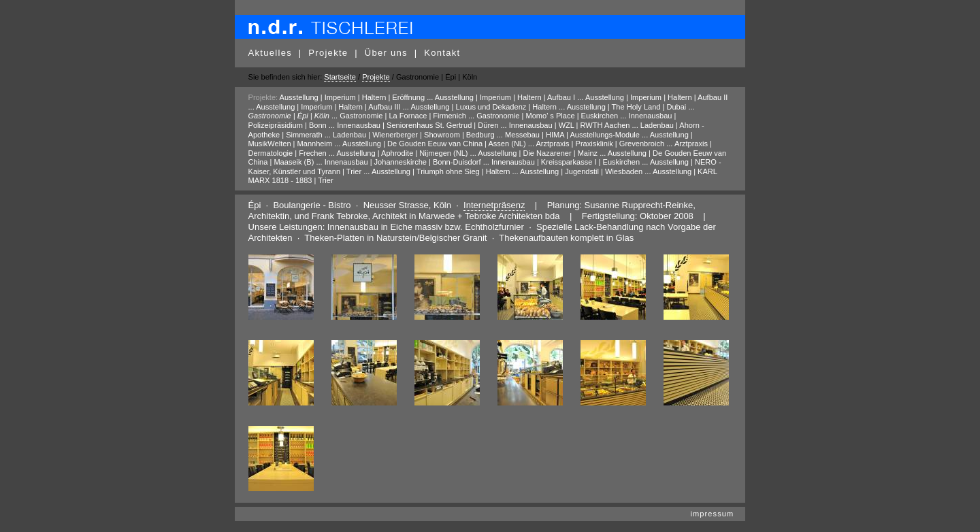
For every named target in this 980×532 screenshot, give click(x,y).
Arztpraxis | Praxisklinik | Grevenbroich (600, 144)
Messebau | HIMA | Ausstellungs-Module (572, 135)
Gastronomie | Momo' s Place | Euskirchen (547, 116)
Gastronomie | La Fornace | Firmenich (403, 116)
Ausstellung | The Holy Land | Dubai (627, 107)
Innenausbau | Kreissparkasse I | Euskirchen (566, 162)
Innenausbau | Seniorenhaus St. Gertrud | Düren (418, 125)
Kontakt (442, 53)
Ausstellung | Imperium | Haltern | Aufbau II (656, 97)
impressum (712, 514)
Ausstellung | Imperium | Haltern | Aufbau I (505, 97)
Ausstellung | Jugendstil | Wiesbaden (581, 171)
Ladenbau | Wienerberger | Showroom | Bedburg (414, 135)
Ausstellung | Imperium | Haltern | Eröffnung (353, 97)
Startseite (340, 77)
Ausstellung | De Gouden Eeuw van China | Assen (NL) (434, 144)
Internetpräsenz (494, 205)
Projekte (328, 53)
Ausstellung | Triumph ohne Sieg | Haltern (441, 171)
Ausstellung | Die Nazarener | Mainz (538, 153)
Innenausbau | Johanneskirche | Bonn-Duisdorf (403, 162)
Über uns (386, 53)
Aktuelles (270, 53)
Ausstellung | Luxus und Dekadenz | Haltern (484, 107)
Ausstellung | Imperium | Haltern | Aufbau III (328, 107)
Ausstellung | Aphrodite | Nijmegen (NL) (403, 153)
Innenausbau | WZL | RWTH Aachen (570, 125)
